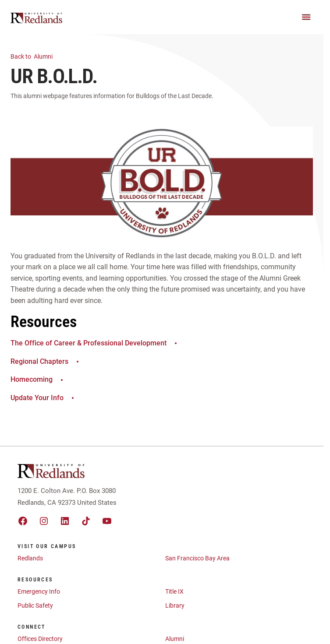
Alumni (37, 56)
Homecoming (38, 379)
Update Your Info (43, 398)
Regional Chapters (46, 361)
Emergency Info (39, 591)
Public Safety (35, 605)
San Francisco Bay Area (197, 558)
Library (175, 605)
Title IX (174, 591)
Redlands (30, 558)
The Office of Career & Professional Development (95, 343)
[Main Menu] (306, 17)
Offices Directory (40, 639)
